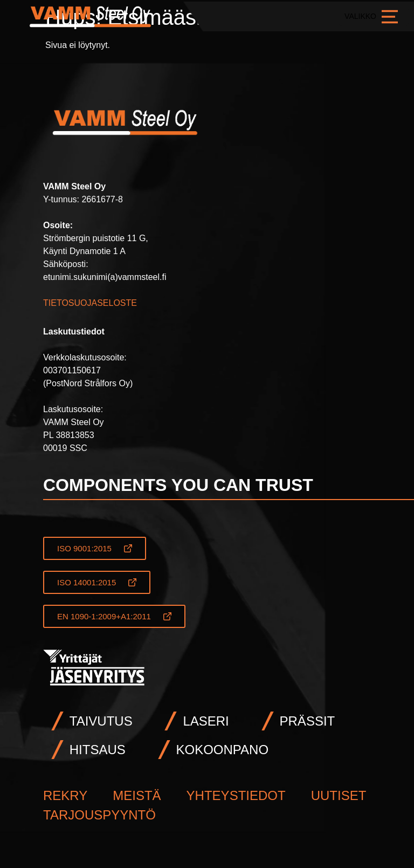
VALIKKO (374, 16)
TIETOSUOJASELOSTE (90, 303)
